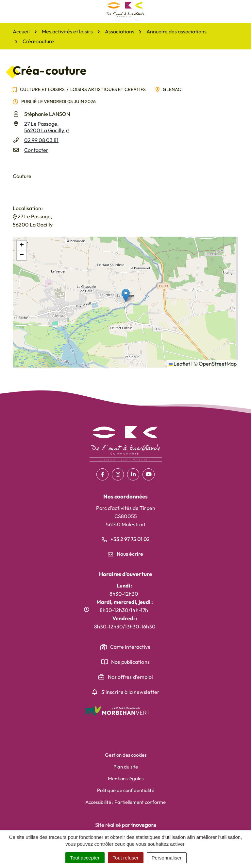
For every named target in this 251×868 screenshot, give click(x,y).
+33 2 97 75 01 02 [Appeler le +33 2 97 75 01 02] (126, 539)
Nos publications (130, 662)
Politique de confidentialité (126, 790)
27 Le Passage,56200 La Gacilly (47, 127)
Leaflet (179, 364)
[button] (126, 295)
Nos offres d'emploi (131, 677)
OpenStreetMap (218, 364)
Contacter (36, 150)
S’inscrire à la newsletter (131, 692)
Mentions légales (126, 778)
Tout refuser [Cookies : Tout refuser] (126, 858)
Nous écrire (125, 554)
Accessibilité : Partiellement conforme (125, 802)
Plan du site (126, 767)
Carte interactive (131, 647)
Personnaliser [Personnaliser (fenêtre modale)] (167, 858)
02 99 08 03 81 (41, 140)
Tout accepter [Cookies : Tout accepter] (85, 858)
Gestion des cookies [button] (126, 755)
